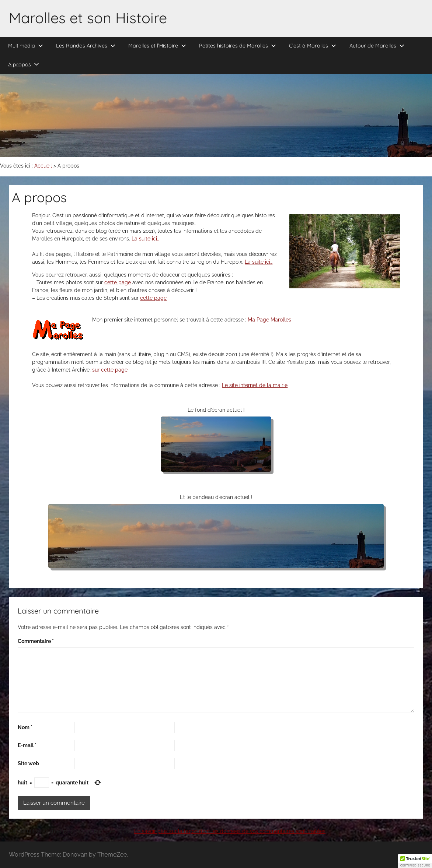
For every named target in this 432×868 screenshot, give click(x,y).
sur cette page (110, 370)
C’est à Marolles (313, 46)
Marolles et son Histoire (88, 18)
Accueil (43, 166)
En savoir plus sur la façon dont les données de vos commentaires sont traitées (230, 831)
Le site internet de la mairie (255, 385)
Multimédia (26, 46)
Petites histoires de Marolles (238, 46)
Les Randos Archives (86, 46)
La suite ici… (145, 239)
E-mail (27, 745)
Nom (25, 727)
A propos (24, 64)
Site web (28, 763)
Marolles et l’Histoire (157, 46)
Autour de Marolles (377, 46)
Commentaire (36, 641)
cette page (118, 282)
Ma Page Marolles (269, 320)
